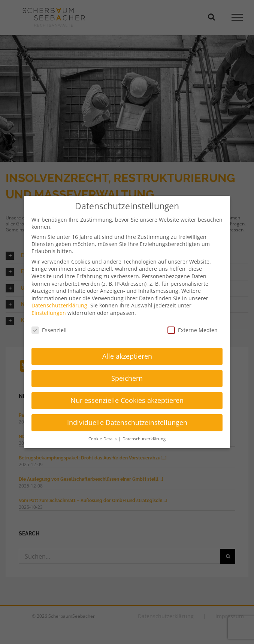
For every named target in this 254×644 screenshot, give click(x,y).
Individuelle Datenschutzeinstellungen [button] (127, 422)
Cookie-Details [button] (103, 439)
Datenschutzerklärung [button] (144, 439)
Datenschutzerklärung (59, 305)
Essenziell (49, 330)
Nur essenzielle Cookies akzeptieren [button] (127, 400)
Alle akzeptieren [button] (127, 356)
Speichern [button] (127, 378)
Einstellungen (49, 313)
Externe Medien (193, 330)
